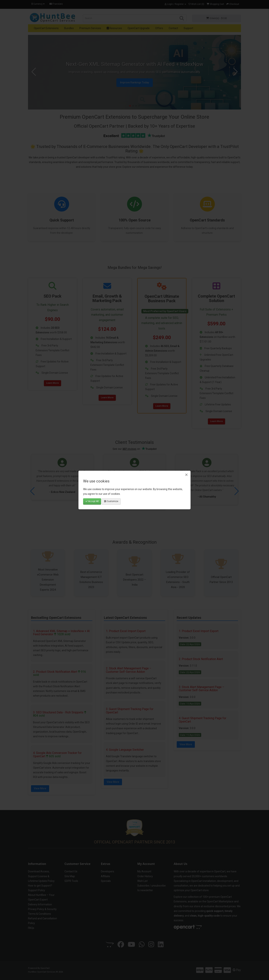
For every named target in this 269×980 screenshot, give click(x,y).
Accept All (92, 501)
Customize (111, 501)
